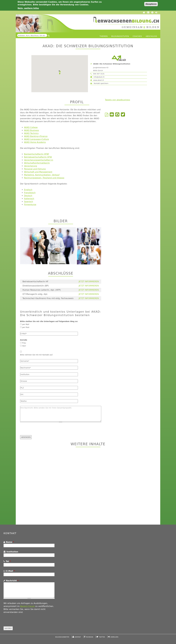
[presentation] (39, 430)
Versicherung (31, 166)
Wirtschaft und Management (38, 172)
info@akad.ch (97, 77)
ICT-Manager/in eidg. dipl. (35, 294)
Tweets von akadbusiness (118, 100)
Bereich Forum (27, 606)
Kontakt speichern (99, 83)
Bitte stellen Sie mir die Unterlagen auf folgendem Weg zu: (49, 321)
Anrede (24, 340)
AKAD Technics (31, 133)
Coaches (137, 36)
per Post (26, 327)
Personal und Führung (35, 169)
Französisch (30, 193)
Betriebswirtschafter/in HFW (38, 157)
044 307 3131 (97, 74)
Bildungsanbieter (62, 637)
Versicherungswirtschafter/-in (39, 160)
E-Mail (9, 571)
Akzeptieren (151, 4)
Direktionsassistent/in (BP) (36, 286)
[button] (60, 73)
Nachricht (11, 581)
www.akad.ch (97, 80)
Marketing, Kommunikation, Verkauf (42, 175)
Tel (7, 561)
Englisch (28, 190)
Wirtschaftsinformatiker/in (37, 163)
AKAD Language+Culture (36, 139)
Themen (104, 36)
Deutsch (28, 196)
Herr (24, 346)
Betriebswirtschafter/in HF (35, 282)
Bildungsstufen (120, 36)
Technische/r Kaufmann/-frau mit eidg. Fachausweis (48, 298)
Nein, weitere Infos (28, 8)
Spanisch (29, 202)
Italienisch (29, 199)
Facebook (89, 637)
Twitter (102, 637)
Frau (24, 343)
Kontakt (78, 637)
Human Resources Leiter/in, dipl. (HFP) (42, 290)
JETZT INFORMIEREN (89, 282)
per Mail (26, 324)
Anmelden (114, 637)
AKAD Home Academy (35, 142)
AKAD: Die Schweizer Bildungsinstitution (112, 64)
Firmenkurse (30, 205)
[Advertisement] (88, 486)
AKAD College (31, 127)
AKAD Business (32, 130)
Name (9, 542)
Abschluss (151, 36)
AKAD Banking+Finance (36, 136)
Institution (11, 552)
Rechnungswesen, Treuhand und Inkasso (44, 178)
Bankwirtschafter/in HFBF (37, 154)
